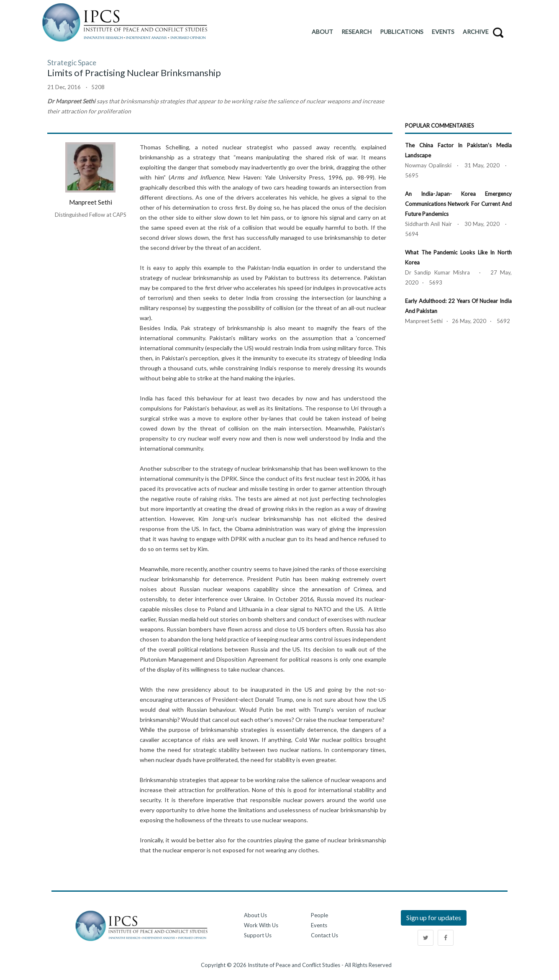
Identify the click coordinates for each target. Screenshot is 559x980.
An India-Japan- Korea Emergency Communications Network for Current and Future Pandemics (458, 204)
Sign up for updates (434, 917)
